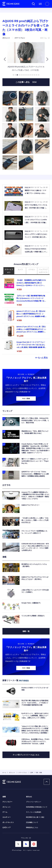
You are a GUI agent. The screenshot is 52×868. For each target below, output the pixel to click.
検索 (33, 4)
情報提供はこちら (32, 828)
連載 (4, 797)
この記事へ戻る (26, 82)
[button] (5, 59)
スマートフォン (9, 271)
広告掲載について (32, 822)
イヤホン (32, 270)
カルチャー (7, 817)
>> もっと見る (41, 358)
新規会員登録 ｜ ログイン (47, 4)
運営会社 (29, 797)
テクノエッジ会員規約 (34, 812)
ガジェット (7, 807)
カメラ (20, 270)
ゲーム (5, 812)
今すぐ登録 (26, 399)
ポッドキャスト (8, 822)
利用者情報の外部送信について (37, 807)
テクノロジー (7, 802)
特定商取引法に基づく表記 (35, 817)
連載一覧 (26, 631)
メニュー (40, 4)
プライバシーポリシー (34, 802)
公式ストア (7, 828)
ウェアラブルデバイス (43, 271)
